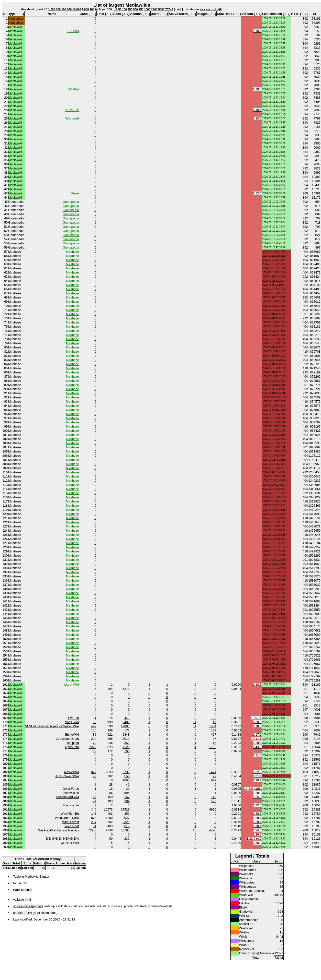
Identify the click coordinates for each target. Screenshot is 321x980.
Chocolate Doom (67, 739)
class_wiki (72, 722)
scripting (73, 743)
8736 (126, 772)
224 (94, 739)
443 (127, 718)
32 (128, 789)
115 (214, 797)
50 (120, 9)
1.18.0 (257, 726)
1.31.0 (257, 755)
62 (95, 722)
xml (214, 9)
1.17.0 (257, 735)
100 (92, 9)
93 (95, 776)
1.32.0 (257, 772)
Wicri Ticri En (70, 814)
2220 (93, 747)
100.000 (66, 9)
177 (127, 730)
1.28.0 (257, 722)
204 (127, 801)
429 (94, 726)
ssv (208, 9)
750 (141, 9)
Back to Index (23, 890)
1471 (213, 772)
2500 (154, 9)
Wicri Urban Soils (67, 818)
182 (214, 730)
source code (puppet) (28, 906)
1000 (147, 9)
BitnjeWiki (72, 735)
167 (127, 797)
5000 (161, 9)
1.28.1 (257, 743)
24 (95, 801)
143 (94, 814)
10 (116, 9)
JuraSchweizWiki (67, 776)
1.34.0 (257, 830)
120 (214, 801)
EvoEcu (74, 718)
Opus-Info (72, 747)
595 (127, 793)
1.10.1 (257, 31)
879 (214, 780)
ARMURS (72, 110)
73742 (169, 9)
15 (214, 743)
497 (214, 735)
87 (214, 739)
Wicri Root (72, 826)
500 (136, 9)
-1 (167, 685)
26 (95, 689)
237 (127, 839)
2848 (126, 735)
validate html (22, 900)
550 (127, 776)
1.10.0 (257, 89)
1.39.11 (256, 718)
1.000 (85, 9)
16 (128, 843)
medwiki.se (71, 793)
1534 (213, 726)
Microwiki (72, 118)
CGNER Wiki (70, 843)
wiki (220, 9)
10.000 (77, 9)
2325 (126, 822)
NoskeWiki (71, 772)
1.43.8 (257, 747)
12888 (125, 726)
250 (130, 9)
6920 (213, 809)
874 (94, 818)
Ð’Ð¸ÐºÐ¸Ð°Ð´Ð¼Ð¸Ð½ (63, 839)
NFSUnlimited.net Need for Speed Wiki (52, 726)
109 (214, 718)
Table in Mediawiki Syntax (31, 877)
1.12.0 (257, 193)
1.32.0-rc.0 (254, 839)
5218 (126, 689)
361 (127, 743)
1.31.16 (256, 739)
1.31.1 (257, 776)
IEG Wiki (73, 31)
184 (214, 689)
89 (95, 735)
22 (214, 776)
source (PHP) (23, 913)
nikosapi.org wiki (67, 797)
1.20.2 (257, 780)
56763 (125, 830)
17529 (125, 809)
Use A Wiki (72, 685)
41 (128, 784)
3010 (126, 739)
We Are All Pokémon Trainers (59, 830)
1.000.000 (54, 9)
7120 (126, 747)
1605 (126, 780)
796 (127, 751)
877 (94, 772)
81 (95, 826)
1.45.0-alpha (253, 789)
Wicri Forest (70, 822)
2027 (126, 818)
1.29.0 (257, 834)
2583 (93, 830)
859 (127, 814)
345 (94, 809)
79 (95, 743)
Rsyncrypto (71, 805)
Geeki (75, 193)
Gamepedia (71, 202)
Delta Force (71, 789)
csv (203, 9)
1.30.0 (257, 843)
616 (127, 826)
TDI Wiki (73, 89)
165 (94, 730)
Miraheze (72, 252)
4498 (213, 830)
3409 (126, 722)
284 (94, 822)
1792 (213, 747)
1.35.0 (257, 797)
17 (214, 722)
